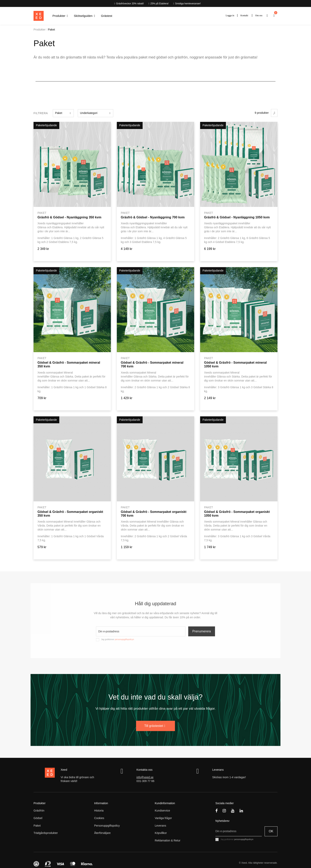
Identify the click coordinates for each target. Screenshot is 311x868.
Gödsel (38, 818)
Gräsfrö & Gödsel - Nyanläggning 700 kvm (153, 217)
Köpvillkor (161, 833)
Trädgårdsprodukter (46, 833)
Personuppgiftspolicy (107, 826)
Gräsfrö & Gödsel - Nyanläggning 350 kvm (69, 217)
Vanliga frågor (163, 818)
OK (271, 831)
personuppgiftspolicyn (124, 639)
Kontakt (244, 15)
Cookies (99, 818)
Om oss (259, 15)
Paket (37, 826)
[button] (60, 16)
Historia (99, 811)
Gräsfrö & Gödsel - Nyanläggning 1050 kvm (237, 217)
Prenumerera (202, 631)
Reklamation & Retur (167, 840)
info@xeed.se (145, 777)
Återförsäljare (102, 833)
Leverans (160, 826)
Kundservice (162, 811)
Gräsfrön (39, 811)
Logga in (230, 15)
